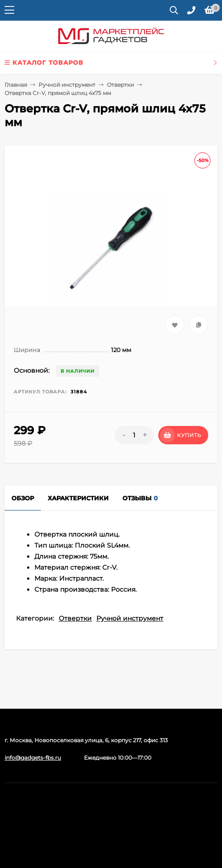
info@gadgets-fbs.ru (33, 758)
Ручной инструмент (67, 85)
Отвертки (120, 85)
